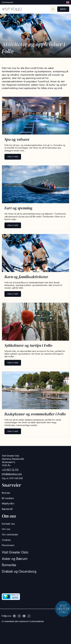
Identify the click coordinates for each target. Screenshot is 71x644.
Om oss (6, 529)
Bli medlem (8, 498)
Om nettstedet (10, 535)
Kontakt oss (8, 524)
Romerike (9, 565)
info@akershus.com (12, 474)
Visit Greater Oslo (15, 552)
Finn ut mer (13, 157)
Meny (63, 9)
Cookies (6, 540)
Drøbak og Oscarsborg (19, 571)
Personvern (8, 545)
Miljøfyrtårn (8, 504)
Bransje (6, 493)
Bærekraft (7, 509)
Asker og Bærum (15, 559)
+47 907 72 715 (10, 470)
